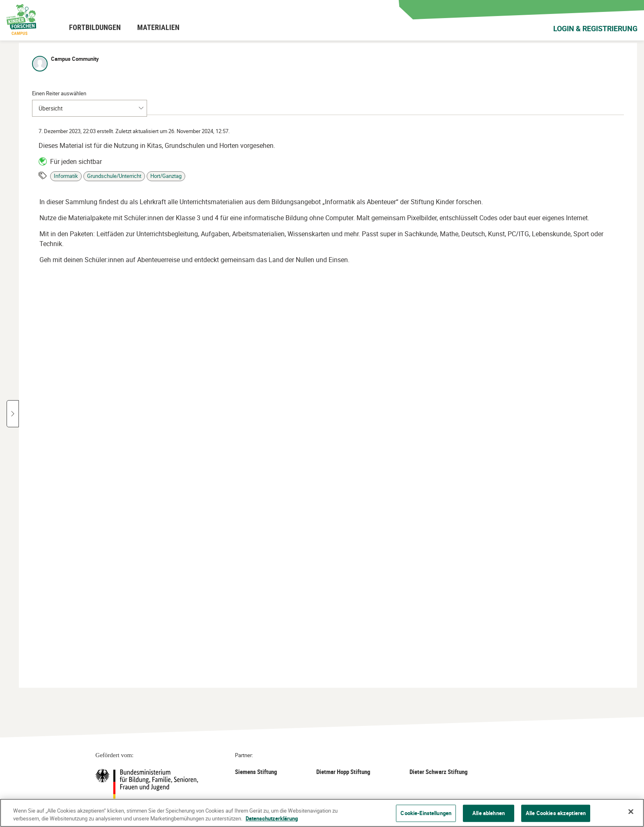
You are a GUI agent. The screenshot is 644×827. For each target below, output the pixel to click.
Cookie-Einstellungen (426, 813)
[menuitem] (95, 27)
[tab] (427, 92)
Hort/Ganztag (542, 169)
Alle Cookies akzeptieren (556, 813)
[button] (71, 212)
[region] (322, 813)
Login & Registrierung (595, 28)
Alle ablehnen (489, 813)
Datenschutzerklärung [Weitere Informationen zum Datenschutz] (272, 818)
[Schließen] (631, 812)
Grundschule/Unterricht (490, 169)
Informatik (442, 169)
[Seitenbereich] (389, 365)
